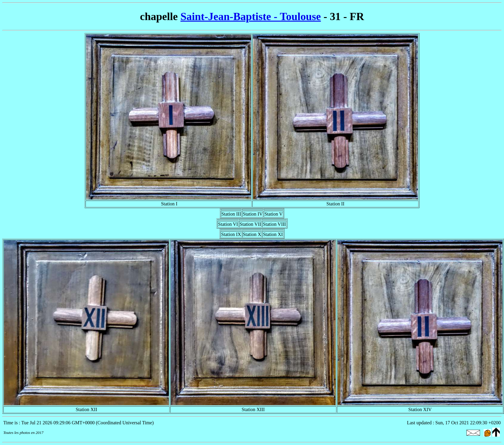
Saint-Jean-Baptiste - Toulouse (250, 16)
